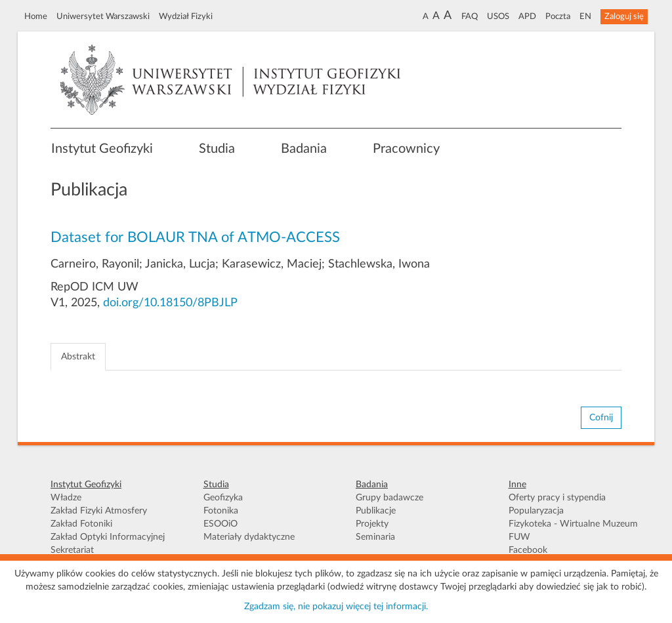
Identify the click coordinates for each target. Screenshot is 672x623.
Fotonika (221, 511)
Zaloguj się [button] (624, 16)
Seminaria (375, 537)
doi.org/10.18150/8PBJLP (170, 303)
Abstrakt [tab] (78, 357)
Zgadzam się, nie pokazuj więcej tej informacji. (336, 607)
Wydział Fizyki (186, 16)
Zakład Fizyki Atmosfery (99, 511)
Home (36, 16)
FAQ (470, 16)
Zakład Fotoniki (81, 524)
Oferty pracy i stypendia (557, 498)
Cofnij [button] (601, 418)
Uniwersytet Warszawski (103, 16)
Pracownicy (406, 149)
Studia (217, 149)
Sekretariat (72, 550)
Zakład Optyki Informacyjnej (108, 537)
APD (527, 16)
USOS (498, 16)
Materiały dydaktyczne (249, 537)
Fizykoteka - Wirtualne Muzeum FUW (573, 531)
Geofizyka (223, 498)
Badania (304, 149)
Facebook (528, 550)
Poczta (558, 16)
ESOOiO (220, 524)
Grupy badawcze (389, 498)
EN (585, 16)
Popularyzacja (536, 511)
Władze (66, 498)
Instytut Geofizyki (102, 149)
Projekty (372, 524)
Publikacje (376, 511)
